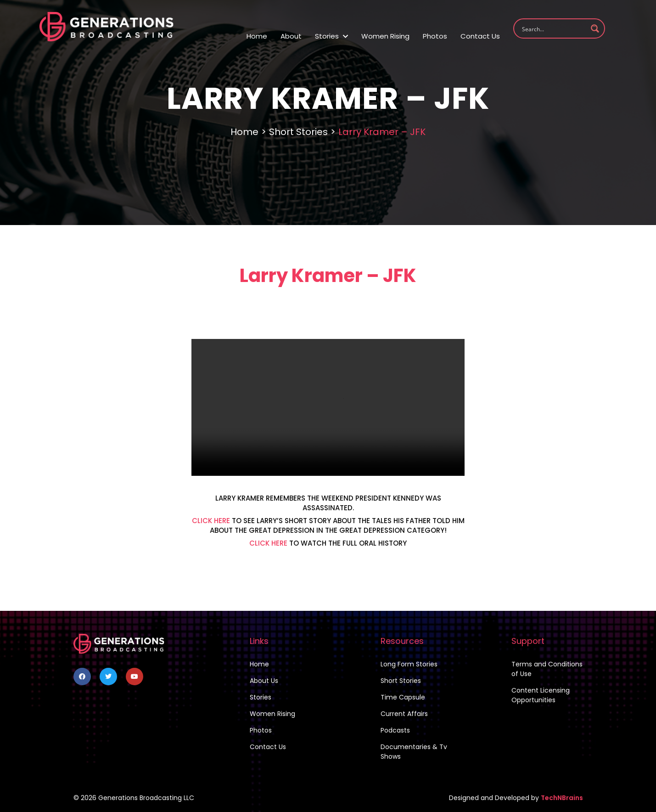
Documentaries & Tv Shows (414, 752)
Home (257, 36)
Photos (435, 36)
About (291, 36)
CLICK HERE (211, 521)
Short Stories (298, 132)
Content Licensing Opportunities (541, 695)
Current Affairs (404, 714)
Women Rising (385, 36)
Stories (331, 36)
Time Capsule (403, 697)
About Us (264, 681)
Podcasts (395, 730)
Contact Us (480, 36)
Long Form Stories (409, 664)
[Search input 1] (553, 28)
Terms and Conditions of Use (547, 669)
